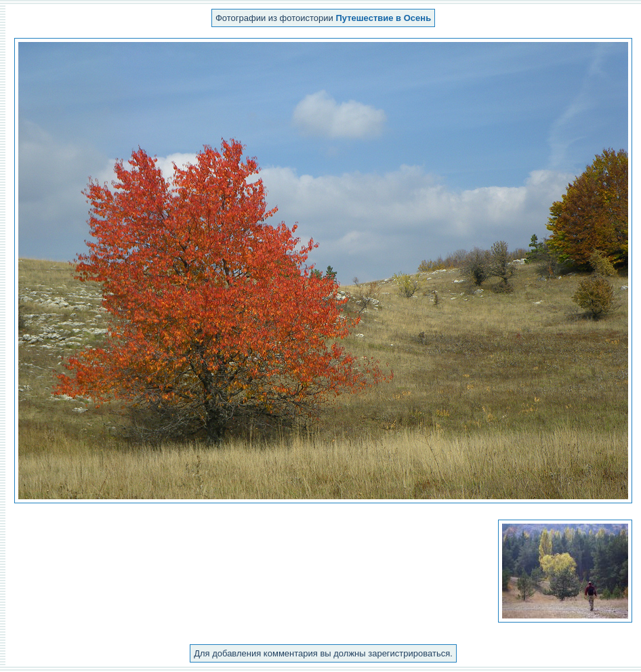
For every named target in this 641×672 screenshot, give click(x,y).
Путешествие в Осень (383, 18)
